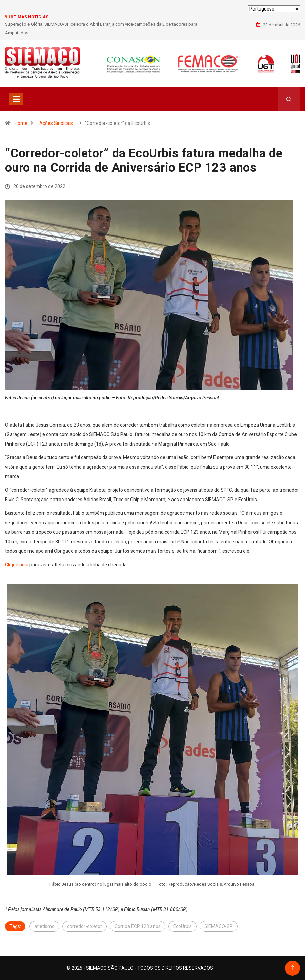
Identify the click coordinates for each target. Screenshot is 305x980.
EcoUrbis (182, 926)
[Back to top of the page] (292, 967)
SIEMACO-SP (219, 926)
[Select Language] (274, 9)
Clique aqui (17, 564)
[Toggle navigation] (16, 98)
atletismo (44, 926)
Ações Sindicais (56, 122)
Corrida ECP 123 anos (138, 926)
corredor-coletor (85, 926)
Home (21, 122)
